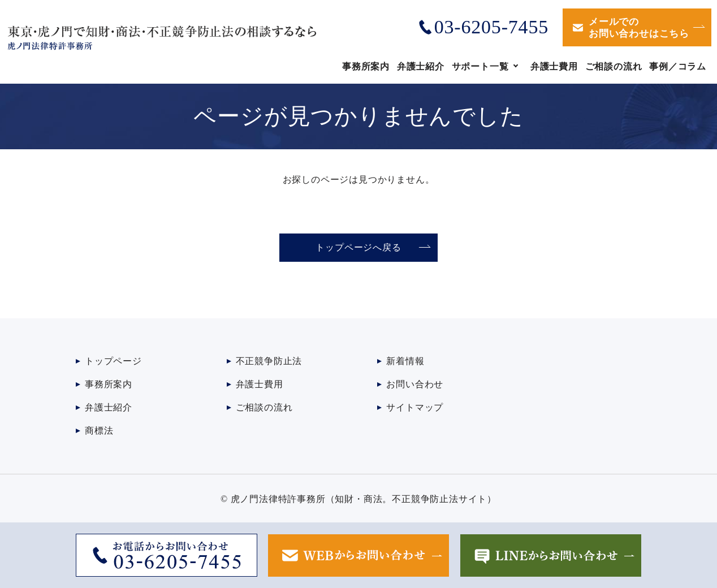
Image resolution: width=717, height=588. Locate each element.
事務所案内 (366, 66)
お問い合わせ (415, 384)
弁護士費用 (554, 66)
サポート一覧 (480, 66)
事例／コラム (678, 66)
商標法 (99, 431)
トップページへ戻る (358, 247)
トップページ (113, 361)
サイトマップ (415, 407)
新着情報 (405, 361)
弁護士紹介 (421, 66)
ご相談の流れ (614, 66)
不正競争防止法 (269, 361)
